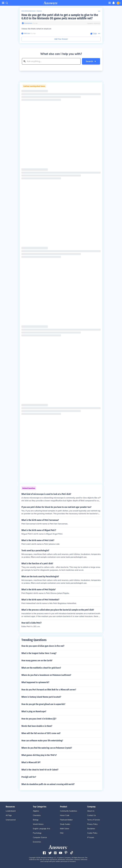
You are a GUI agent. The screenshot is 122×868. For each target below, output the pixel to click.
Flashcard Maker (66, 820)
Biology (36, 820)
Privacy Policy (92, 824)
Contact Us (91, 815)
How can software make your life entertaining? (42, 741)
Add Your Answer (61, 39)
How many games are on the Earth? (37, 661)
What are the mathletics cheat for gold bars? (41, 668)
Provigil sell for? (29, 777)
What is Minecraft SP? (31, 762)
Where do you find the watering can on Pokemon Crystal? (47, 748)
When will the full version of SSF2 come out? (41, 733)
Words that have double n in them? (37, 726)
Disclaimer (91, 829)
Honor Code (65, 815)
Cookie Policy (92, 833)
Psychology (37, 833)
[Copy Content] (94, 34)
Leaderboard (11, 811)
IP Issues (91, 837)
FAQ (62, 833)
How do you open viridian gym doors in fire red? (43, 646)
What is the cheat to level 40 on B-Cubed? (40, 770)
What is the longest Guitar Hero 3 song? (39, 653)
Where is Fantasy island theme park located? (41, 697)
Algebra (36, 811)
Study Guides (65, 824)
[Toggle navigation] (110, 3)
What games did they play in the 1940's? (39, 755)
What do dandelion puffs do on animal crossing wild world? (48, 784)
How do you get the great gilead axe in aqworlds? (43, 704)
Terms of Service (94, 820)
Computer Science (40, 837)
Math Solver (65, 829)
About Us (91, 811)
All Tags (9, 815)
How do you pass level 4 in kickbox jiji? (39, 719)
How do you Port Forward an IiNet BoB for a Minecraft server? (49, 690)
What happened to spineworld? (35, 682)
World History (38, 824)
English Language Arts (42, 829)
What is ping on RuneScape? (34, 711)
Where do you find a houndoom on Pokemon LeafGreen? (46, 675)
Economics (37, 842)
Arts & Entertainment (28, 11)
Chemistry (37, 815)
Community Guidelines (69, 811)
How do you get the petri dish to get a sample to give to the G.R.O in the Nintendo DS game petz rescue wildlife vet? (60, 17)
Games (39, 11)
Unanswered (11, 820)
